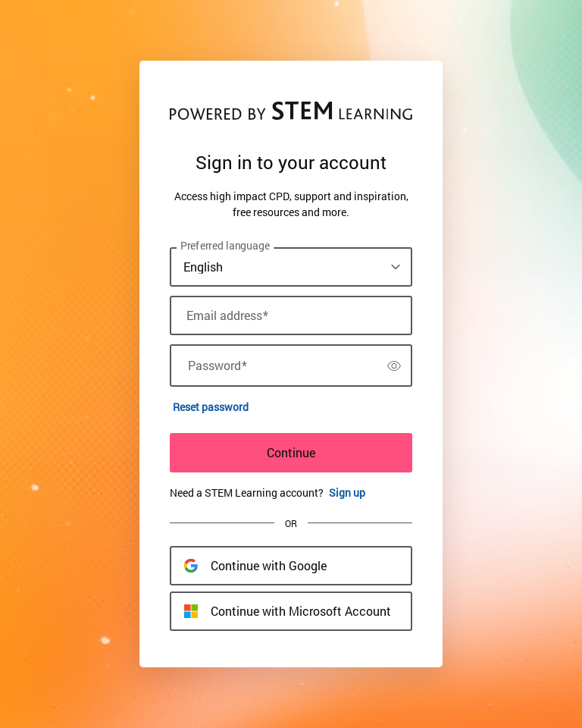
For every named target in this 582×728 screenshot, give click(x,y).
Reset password (211, 407)
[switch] (394, 366)
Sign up (347, 493)
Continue (291, 452)
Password (217, 366)
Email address (227, 315)
